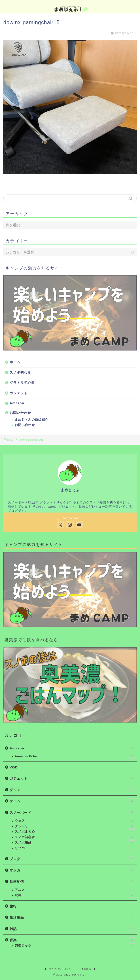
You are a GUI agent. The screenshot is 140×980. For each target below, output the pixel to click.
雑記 (72, 928)
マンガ (72, 870)
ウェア (75, 821)
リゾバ (75, 848)
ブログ (72, 859)
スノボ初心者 (20, 372)
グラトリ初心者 (22, 383)
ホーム (15, 362)
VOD (72, 767)
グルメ (72, 790)
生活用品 (72, 917)
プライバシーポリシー (61, 969)
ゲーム (72, 801)
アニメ (75, 890)
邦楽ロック (75, 946)
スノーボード (72, 812)
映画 (75, 895)
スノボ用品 (75, 843)
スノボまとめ (75, 832)
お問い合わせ (20, 413)
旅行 (72, 906)
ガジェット (19, 393)
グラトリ (75, 826)
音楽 (72, 940)
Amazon (17, 403)
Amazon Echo (75, 756)
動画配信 (72, 881)
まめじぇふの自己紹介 (32, 420)
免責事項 (86, 969)
